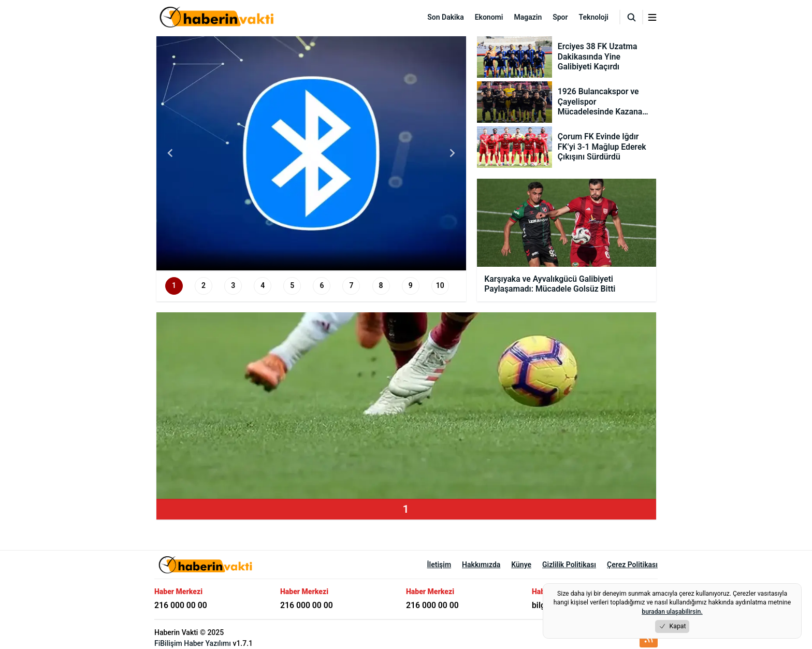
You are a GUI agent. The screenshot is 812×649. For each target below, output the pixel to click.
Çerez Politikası (632, 565)
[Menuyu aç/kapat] (652, 17)
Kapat (672, 626)
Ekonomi (489, 17)
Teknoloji (594, 17)
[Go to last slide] (171, 153)
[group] (311, 153)
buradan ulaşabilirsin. (672, 612)
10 (440, 285)
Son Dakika (445, 17)
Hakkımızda (481, 565)
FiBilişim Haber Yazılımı (193, 643)
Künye (521, 565)
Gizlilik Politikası (569, 565)
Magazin (528, 17)
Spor (560, 17)
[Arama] (631, 17)
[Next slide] (452, 153)
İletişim (439, 565)
